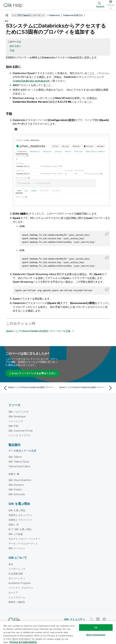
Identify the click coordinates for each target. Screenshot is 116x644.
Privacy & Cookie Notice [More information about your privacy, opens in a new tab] (23, 642)
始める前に (15, 46)
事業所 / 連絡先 (17, 602)
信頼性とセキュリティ (20, 515)
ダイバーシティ (17, 578)
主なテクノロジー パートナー (24, 539)
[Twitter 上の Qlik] (92, 619)
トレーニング (16, 421)
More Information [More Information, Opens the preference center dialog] (96, 635)
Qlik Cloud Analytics (20, 480)
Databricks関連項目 (73, 15)
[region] (58, 632)
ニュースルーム (17, 597)
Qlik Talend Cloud (19, 462)
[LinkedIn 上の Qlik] (98, 619)
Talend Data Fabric (19, 466)
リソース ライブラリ (20, 435)
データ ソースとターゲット (23, 543)
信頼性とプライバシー (20, 520)
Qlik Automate (17, 494)
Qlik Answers (16, 485)
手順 (12, 50)
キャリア (13, 592)
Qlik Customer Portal (20, 431)
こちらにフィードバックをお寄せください (33, 373)
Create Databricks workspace (30, 81)
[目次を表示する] (7, 15)
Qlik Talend (15, 457)
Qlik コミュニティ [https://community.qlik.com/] (75, 619)
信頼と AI (13, 524)
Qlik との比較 (16, 534)
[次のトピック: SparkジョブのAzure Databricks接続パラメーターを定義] (86, 388)
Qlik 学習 (13, 426)
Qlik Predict (15, 489)
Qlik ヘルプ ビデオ (19, 412)
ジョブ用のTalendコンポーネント (28, 15)
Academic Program (20, 583)
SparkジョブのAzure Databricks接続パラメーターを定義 (38, 331)
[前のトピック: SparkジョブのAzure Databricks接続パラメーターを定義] (30, 388)
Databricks (54, 15)
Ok (96, 627)
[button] (107, 234)
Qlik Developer (17, 416)
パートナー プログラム (21, 588)
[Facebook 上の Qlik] (104, 619)
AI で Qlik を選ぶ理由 (20, 529)
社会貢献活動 (16, 574)
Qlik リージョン (17, 548)
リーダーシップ (17, 569)
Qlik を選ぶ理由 (17, 510)
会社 (11, 564)
